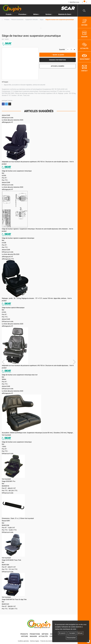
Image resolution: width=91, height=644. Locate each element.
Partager (3, 104)
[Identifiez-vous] (74, 2)
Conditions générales (23, 641)
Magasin (33, 636)
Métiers (45, 634)
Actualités (43, 636)
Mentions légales (35, 641)
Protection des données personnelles (50, 641)
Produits (9, 14)
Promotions (23, 14)
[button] (60, 20)
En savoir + (63, 633)
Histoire (25, 636)
